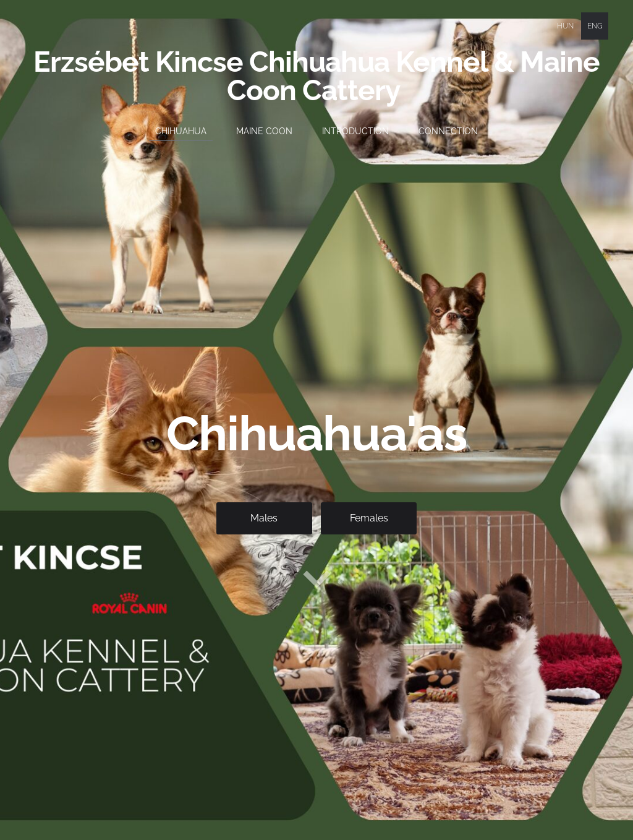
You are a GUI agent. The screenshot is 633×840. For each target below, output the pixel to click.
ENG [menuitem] (595, 26)
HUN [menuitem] (565, 26)
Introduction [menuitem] (355, 131)
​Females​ (369, 518)
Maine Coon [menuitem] (264, 131)
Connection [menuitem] (448, 131)
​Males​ (264, 518)
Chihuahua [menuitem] (181, 131)
